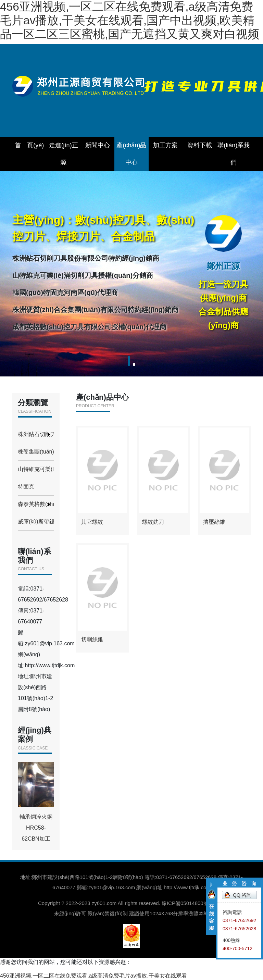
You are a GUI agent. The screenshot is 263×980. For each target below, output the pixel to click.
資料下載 (200, 145)
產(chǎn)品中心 (131, 154)
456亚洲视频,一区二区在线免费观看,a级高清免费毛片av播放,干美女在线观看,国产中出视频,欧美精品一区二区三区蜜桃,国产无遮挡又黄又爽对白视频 (130, 20)
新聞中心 (98, 145)
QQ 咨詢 (242, 895)
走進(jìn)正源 (64, 154)
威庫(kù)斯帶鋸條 (36, 522)
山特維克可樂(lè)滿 (36, 469)
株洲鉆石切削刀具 (36, 434)
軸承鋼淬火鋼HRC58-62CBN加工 (36, 802)
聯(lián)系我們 (234, 154)
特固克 (26, 487)
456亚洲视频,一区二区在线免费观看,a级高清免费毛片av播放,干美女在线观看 (93, 976)
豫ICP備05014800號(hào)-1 (193, 903)
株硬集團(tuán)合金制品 (36, 452)
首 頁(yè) (29, 145)
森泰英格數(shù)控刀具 (36, 504)
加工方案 (165, 145)
